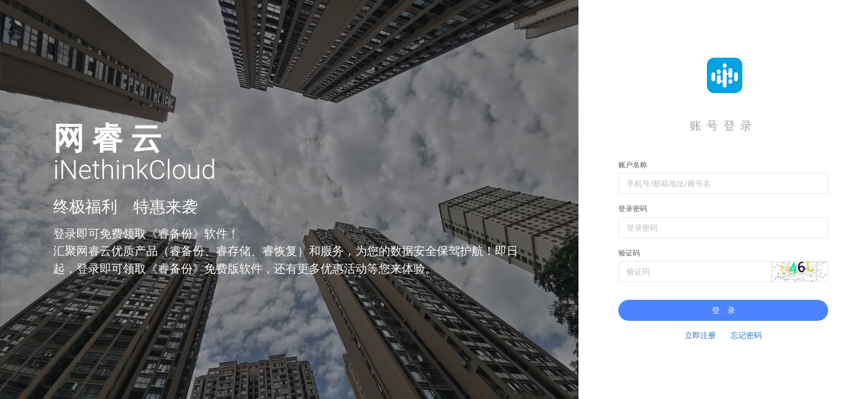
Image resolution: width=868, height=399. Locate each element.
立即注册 (700, 335)
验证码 (629, 253)
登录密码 (633, 209)
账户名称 (633, 165)
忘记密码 (746, 335)
